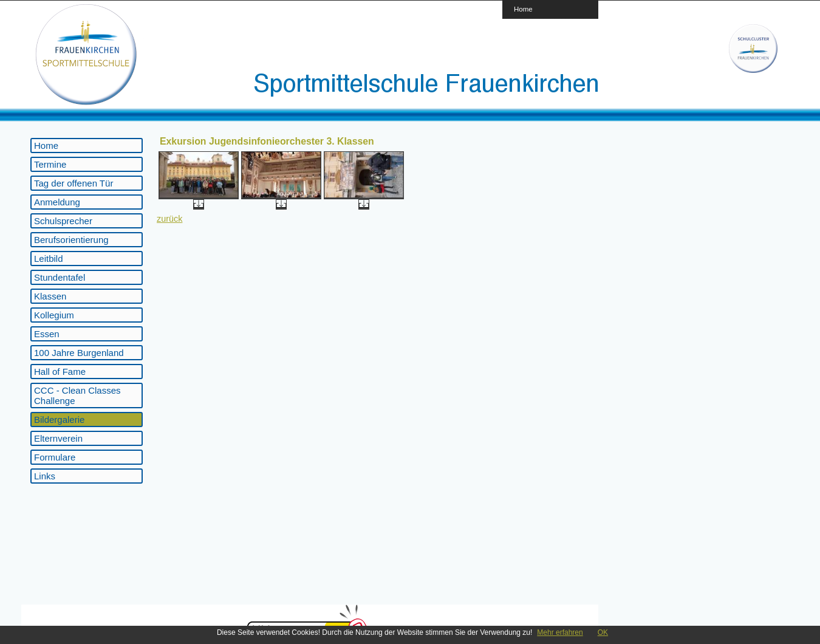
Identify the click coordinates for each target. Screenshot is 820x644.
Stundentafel (60, 277)
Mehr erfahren (560, 632)
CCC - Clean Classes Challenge (77, 396)
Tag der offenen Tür (73, 183)
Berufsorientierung (71, 240)
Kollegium (54, 315)
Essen (47, 334)
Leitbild (49, 259)
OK (603, 632)
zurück (169, 219)
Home (523, 9)
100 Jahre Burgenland (79, 353)
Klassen (50, 296)
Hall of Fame (60, 372)
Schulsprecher (63, 221)
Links (45, 476)
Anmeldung (57, 202)
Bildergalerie (59, 420)
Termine (50, 164)
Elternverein (58, 438)
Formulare (55, 457)
